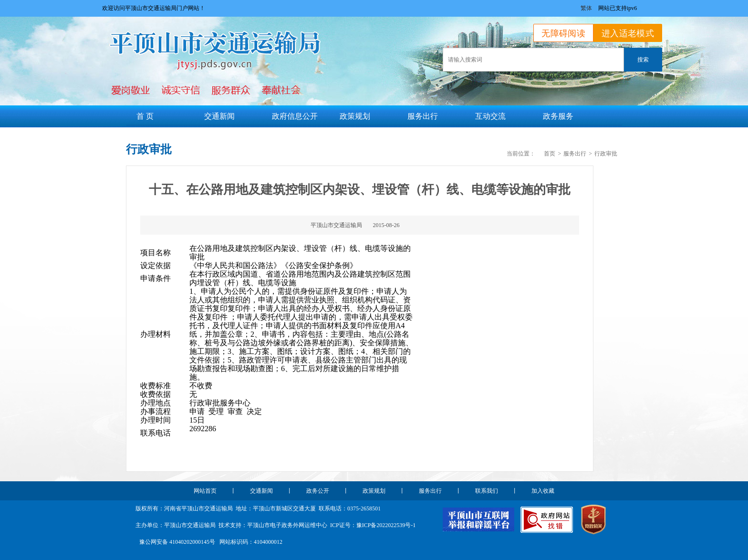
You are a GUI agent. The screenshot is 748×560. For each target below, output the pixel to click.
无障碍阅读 (563, 33)
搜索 (643, 60)
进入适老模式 (628, 33)
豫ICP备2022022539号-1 (386, 525)
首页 (550, 154)
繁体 (586, 8)
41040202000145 (189, 542)
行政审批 (606, 154)
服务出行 (575, 154)
